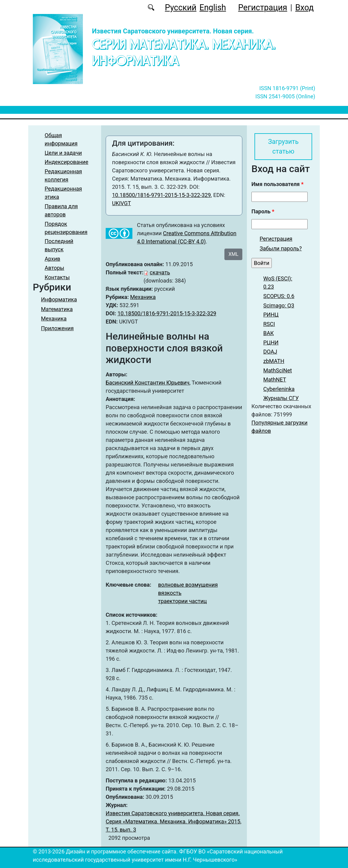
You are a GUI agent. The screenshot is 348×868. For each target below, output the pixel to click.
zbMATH (274, 361)
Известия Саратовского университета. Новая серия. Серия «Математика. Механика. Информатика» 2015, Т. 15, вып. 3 (174, 821)
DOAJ (270, 352)
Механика (54, 319)
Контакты (57, 277)
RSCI (269, 324)
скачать (160, 272)
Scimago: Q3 (279, 305)
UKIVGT (121, 203)
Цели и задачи (63, 153)
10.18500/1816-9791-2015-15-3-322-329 (161, 195)
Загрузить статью (283, 146)
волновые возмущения (188, 585)
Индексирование (67, 162)
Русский (181, 8)
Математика (57, 309)
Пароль (263, 212)
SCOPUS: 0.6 (279, 296)
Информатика (59, 299)
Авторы (55, 268)
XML (233, 254)
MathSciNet (278, 370)
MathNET (275, 380)
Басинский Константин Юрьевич (148, 383)
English (213, 8)
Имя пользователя (278, 184)
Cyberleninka (279, 389)
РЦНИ (271, 342)
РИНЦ (271, 315)
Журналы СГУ (281, 398)
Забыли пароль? (281, 248)
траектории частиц (183, 601)
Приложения (57, 328)
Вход (304, 8)
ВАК (269, 333)
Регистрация (263, 8)
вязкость (170, 593)
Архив (52, 259)
